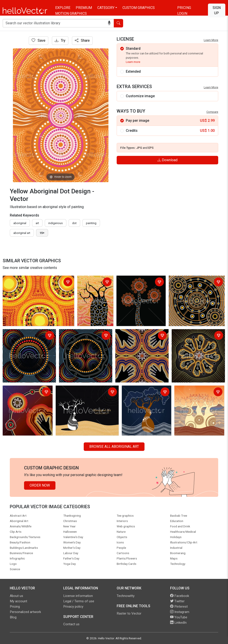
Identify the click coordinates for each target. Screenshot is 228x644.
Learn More (211, 40)
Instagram (180, 612)
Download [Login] (167, 160)
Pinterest (179, 607)
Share (82, 40)
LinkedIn (178, 623)
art (37, 223)
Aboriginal (20, 223)
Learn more (133, 62)
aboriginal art (22, 233)
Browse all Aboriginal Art (114, 447)
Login (182, 13)
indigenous (56, 223)
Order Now (40, 485)
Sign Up (217, 10)
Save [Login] (39, 40)
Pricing (184, 8)
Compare (212, 112)
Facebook (180, 596)
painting (91, 223)
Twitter (177, 601)
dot (74, 223)
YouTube (179, 617)
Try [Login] (60, 40)
